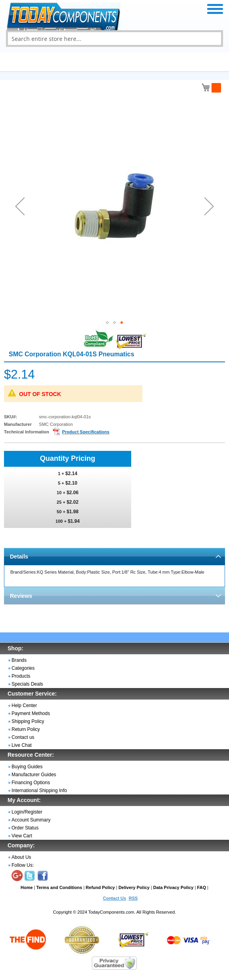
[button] (20, 206)
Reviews (21, 596)
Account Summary (31, 820)
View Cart (22, 836)
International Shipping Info (39, 791)
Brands (19, 660)
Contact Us (114, 898)
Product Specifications (86, 432)
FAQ (202, 887)
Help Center (24, 706)
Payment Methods (31, 713)
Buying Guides (27, 767)
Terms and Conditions (59, 887)
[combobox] (114, 39)
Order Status (25, 828)
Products (21, 676)
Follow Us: (23, 865)
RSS (133, 898)
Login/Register (27, 812)
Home (27, 887)
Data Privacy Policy (173, 887)
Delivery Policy (134, 887)
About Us (21, 857)
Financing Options (31, 783)
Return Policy (26, 729)
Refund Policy (100, 887)
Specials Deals (27, 684)
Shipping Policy (28, 721)
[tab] (114, 556)
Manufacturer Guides (34, 775)
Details (19, 557)
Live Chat (22, 745)
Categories (23, 668)
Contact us (23, 737)
